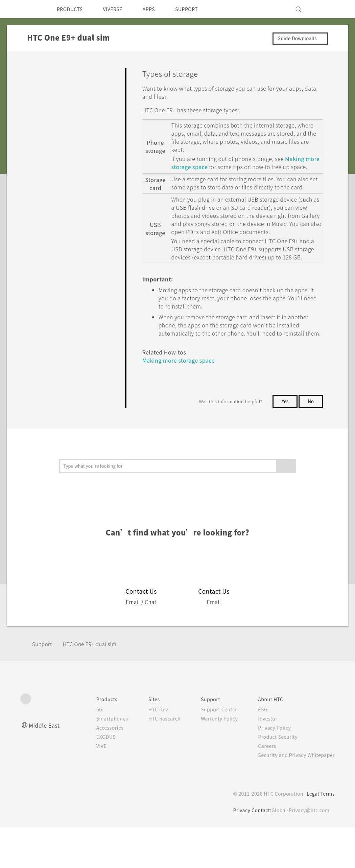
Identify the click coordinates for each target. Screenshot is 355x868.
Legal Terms (319, 834)
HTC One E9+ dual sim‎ (94, 684)
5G (85, 750)
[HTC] (28, 9)
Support (43, 684)
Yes (284, 442)
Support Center (212, 750)
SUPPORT (198, 9)
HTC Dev (148, 750)
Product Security (274, 777)
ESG (258, 750)
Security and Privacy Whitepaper (294, 796)
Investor (263, 759)
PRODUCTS (72, 9)
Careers (262, 786)
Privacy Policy (270, 768)
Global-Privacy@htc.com (299, 851)
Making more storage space (212, 167)
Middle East (45, 766)
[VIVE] (326, 9)
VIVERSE (119, 9)
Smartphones (99, 759)
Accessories (97, 768)
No (311, 442)
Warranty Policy (212, 759)
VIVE (88, 786)
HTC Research (154, 759)
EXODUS (93, 777)
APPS (158, 9)
